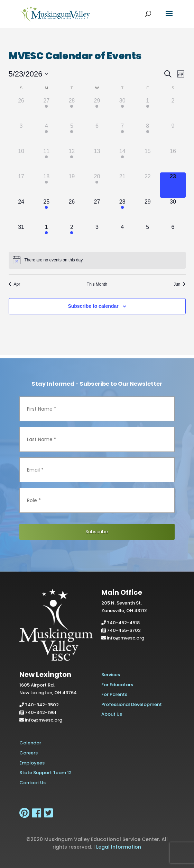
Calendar (30, 743)
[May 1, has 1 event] (147, 109)
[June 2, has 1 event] (72, 236)
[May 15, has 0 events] (147, 160)
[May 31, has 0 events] (21, 236)
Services (111, 675)
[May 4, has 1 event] (47, 135)
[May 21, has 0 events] (122, 185)
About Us (112, 714)
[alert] (97, 260)
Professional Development (132, 704)
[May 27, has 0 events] (97, 210)
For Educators (117, 685)
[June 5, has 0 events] (147, 236)
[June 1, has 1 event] (47, 236)
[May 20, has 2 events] (97, 185)
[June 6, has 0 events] (173, 236)
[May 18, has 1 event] (47, 185)
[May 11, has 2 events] (47, 160)
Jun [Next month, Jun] (179, 284)
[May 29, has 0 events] (147, 210)
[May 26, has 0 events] (72, 210)
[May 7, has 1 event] (122, 135)
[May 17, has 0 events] (21, 185)
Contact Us (33, 783)
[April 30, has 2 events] (122, 109)
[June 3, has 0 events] (97, 236)
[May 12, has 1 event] (72, 160)
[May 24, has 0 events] (21, 210)
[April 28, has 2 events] (72, 109)
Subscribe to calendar (93, 306)
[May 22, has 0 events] (147, 185)
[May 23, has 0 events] (173, 185)
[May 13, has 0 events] (97, 160)
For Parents (114, 694)
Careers (29, 753)
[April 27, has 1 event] (47, 109)
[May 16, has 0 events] (173, 160)
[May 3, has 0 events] (21, 135)
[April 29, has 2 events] (97, 109)
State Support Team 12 (45, 773)
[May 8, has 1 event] (147, 135)
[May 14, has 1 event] (122, 160)
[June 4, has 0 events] (122, 236)
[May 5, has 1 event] (72, 135)
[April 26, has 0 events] (21, 109)
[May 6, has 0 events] (97, 135)
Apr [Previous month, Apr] (15, 284)
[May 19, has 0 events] (72, 185)
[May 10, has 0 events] (21, 160)
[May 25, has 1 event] (47, 210)
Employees (32, 763)
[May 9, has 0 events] (173, 135)
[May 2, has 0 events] (173, 109)
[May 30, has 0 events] (173, 210)
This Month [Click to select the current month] (97, 284)
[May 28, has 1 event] (122, 210)
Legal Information (119, 847)
